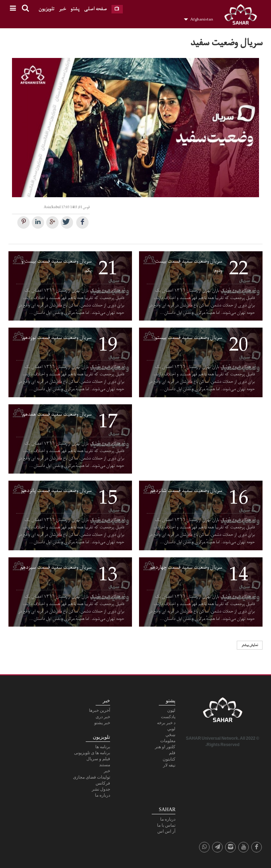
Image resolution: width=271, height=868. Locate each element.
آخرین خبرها (100, 710)
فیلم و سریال (98, 759)
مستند (105, 765)
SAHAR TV (223, 712)
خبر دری (103, 717)
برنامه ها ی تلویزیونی (92, 753)
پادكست (168, 717)
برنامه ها (103, 747)
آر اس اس (166, 831)
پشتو (75, 9)
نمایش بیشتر (250, 645)
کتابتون (169, 759)
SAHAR (243, 16)
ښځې (170, 735)
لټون (171, 710)
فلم (172, 753)
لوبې (171, 729)
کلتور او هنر (165, 747)
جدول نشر (101, 789)
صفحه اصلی (95, 9)
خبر (62, 9)
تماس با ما (166, 825)
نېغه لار (169, 765)
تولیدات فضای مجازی (92, 777)
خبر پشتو (102, 723)
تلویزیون (46, 9)
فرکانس (103, 783)
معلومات (168, 741)
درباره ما (103, 795)
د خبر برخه (166, 723)
